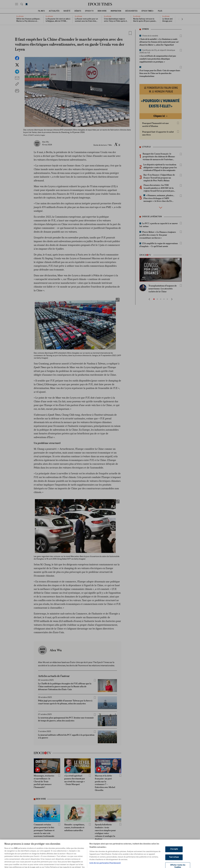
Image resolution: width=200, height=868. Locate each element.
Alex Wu (56, 650)
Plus (160, 11)
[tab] (76, 649)
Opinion (145, 29)
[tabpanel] (77, 703)
